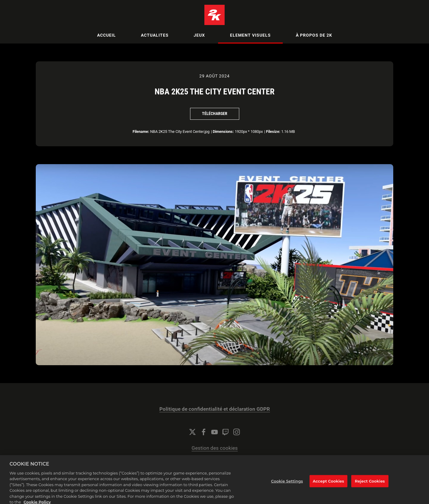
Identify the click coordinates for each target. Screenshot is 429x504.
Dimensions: (223, 132)
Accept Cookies (328, 486)
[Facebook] (203, 432)
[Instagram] (237, 432)
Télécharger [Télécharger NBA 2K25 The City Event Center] (215, 113)
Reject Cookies (370, 486)
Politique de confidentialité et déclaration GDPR (215, 409)
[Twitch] (226, 432)
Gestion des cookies (215, 448)
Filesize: (273, 132)
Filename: (141, 132)
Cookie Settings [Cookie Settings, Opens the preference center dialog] (287, 486)
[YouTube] (214, 432)
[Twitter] (192, 432)
